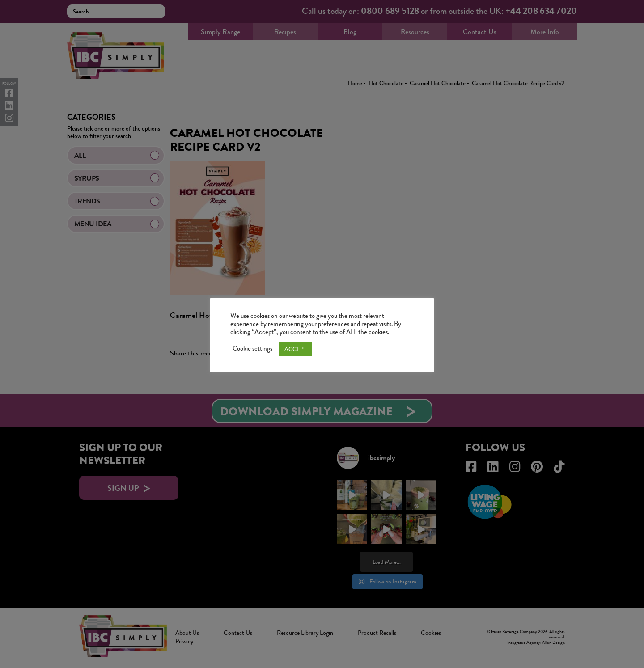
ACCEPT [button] (295, 349)
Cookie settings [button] (252, 349)
